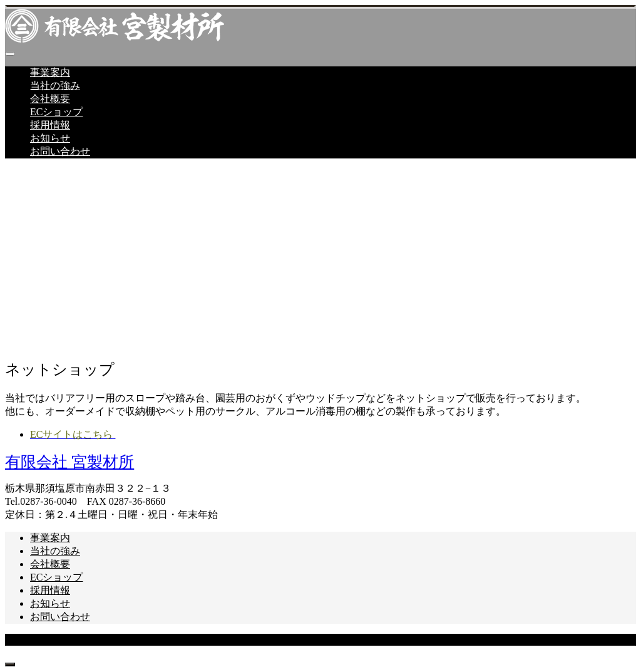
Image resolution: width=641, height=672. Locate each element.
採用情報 (50, 125)
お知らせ (50, 138)
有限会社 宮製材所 (69, 462)
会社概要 (50, 99)
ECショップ (56, 112)
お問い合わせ (60, 151)
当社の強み (55, 85)
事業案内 (50, 72)
